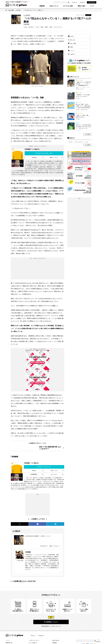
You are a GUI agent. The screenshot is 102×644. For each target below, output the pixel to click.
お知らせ (73, 54)
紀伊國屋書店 (34, 474)
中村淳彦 (28, 552)
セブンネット (54, 474)
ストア (92, 6)
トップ (7, 640)
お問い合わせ (56, 640)
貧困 (46, 27)
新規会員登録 (92, 2)
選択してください (54, 546)
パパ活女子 (18, 10)
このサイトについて (34, 640)
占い (87, 142)
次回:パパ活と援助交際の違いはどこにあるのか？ (50, 448)
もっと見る (87, 134)
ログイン (83, 2)
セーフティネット (58, 27)
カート (75, 2)
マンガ (72, 51)
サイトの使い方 (33, 643)
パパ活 (37, 27)
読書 (71, 47)
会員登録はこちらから (51, 622)
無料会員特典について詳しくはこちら (51, 626)
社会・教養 (11, 10)
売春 (51, 27)
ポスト (88, 15)
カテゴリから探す (68, 6)
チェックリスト (79, 142)
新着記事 (42, 6)
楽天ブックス (54, 157)
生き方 (72, 36)
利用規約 (55, 643)
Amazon (34, 157)
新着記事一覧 (9, 643)
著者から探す (82, 6)
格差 (42, 27)
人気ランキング (54, 6)
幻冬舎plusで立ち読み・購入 (44, 153)
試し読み (31, 27)
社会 (26, 27)
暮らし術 (72, 40)
